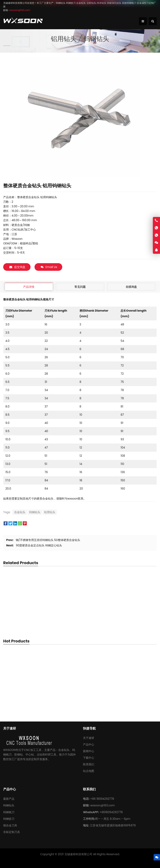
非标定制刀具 (12, 832)
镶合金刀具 (10, 825)
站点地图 (89, 771)
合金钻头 (20, 512)
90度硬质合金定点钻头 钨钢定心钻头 (39, 545)
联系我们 (89, 764)
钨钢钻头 (35, 512)
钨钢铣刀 (9, 812)
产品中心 (89, 745)
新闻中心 (89, 751)
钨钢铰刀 (9, 819)
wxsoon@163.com (102, 805)
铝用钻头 (50, 512)
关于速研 (89, 738)
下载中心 (89, 758)
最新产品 (9, 799)
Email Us (49, 267)
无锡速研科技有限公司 (78, 854)
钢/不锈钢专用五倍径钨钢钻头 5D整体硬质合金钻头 (48, 540)
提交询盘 (17, 267)
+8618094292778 (111, 812)
